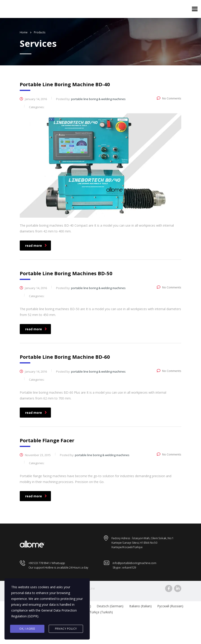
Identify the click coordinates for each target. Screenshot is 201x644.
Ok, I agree (27, 629)
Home (24, 32)
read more (36, 246)
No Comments (169, 98)
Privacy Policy (66, 629)
